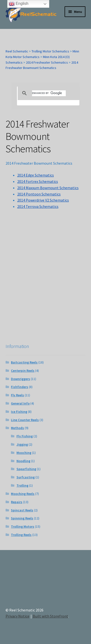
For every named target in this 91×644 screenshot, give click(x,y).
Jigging (22, 444)
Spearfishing (26, 469)
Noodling (23, 461)
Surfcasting (26, 477)
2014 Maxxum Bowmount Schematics (48, 188)
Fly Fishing (25, 436)
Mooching (24, 453)
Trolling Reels (21, 535)
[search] (49, 93)
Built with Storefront (50, 616)
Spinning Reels (22, 518)
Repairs (17, 502)
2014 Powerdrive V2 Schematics (43, 200)
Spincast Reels (22, 510)
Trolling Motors (23, 526)
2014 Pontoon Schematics (39, 194)
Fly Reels (17, 395)
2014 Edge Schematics (36, 175)
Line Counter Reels (25, 420)
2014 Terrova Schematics (38, 206)
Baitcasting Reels (24, 362)
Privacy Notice (17, 616)
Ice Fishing (19, 412)
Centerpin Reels (23, 371)
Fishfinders (20, 387)
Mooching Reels (23, 494)
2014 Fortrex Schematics (38, 181)
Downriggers (21, 379)
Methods (17, 428)
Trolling (22, 485)
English (19, 4)
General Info (20, 403)
